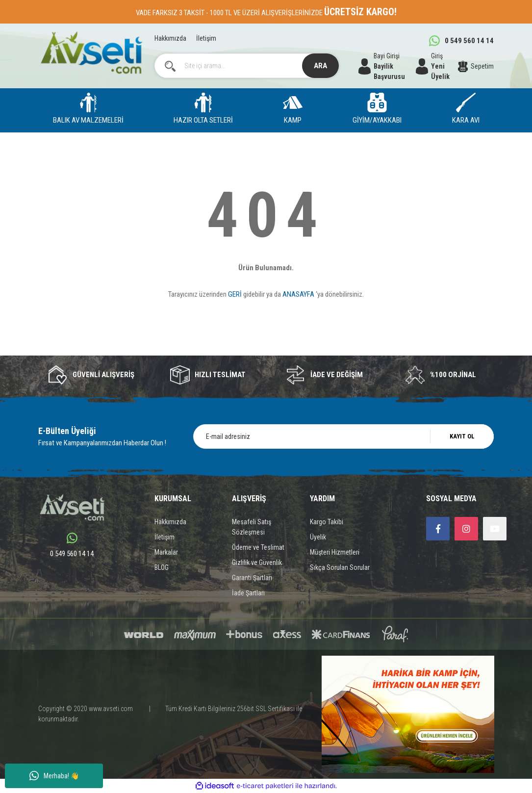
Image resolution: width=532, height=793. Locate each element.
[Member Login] (437, 66)
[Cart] (476, 66)
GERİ (235, 294)
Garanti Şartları (252, 578)
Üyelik (318, 537)
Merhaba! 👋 (54, 776)
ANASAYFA (298, 294)
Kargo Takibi (327, 522)
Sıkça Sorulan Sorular (340, 567)
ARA (320, 66)
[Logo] (92, 53)
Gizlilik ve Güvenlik (257, 563)
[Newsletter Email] (343, 436)
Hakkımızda (170, 38)
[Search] (247, 66)
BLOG (162, 567)
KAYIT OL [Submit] (462, 436)
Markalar (166, 552)
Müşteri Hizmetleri (335, 552)
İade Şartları (248, 593)
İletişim (206, 38)
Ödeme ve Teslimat (258, 547)
